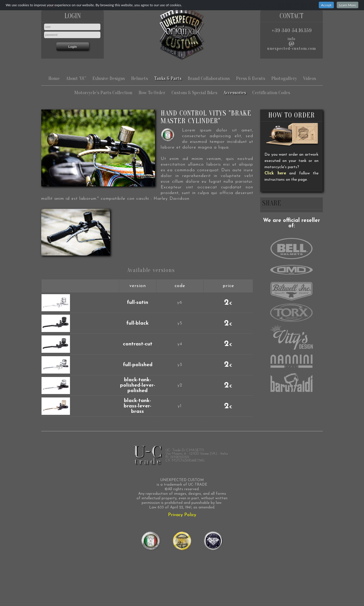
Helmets (139, 78)
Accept (326, 5)
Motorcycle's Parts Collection (103, 93)
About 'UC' (76, 78)
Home (54, 78)
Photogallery (284, 78)
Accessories (235, 93)
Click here (275, 173)
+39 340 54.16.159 (292, 31)
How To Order (152, 93)
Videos (310, 78)
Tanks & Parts (168, 78)
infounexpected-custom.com (292, 44)
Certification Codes (271, 93)
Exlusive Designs (109, 78)
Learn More (348, 5)
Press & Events (251, 78)
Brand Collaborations (209, 78)
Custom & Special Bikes (194, 93)
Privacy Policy (182, 515)
